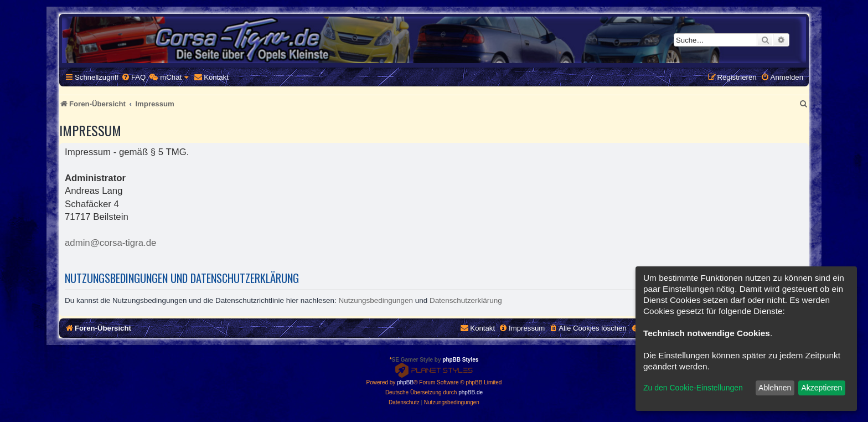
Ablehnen (775, 388)
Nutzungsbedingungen (376, 300)
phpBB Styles (460, 360)
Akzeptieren (821, 388)
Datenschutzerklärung (466, 300)
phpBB (405, 382)
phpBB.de (471, 392)
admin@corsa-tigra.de (110, 243)
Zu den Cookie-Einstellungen (693, 388)
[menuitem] (133, 77)
